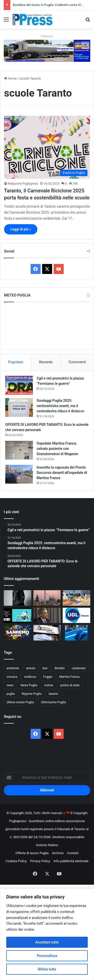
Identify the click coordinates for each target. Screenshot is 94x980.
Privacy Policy (40, 861)
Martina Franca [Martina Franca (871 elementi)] (70, 677)
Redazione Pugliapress (23, 184)
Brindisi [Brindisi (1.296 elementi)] (60, 668)
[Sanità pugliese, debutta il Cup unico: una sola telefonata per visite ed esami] (47, 615)
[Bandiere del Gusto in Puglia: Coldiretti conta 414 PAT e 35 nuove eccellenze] (76, 598)
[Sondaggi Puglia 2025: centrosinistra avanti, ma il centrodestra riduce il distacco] (19, 407)
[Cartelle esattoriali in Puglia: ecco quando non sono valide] (47, 633)
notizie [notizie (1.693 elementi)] (49, 685)
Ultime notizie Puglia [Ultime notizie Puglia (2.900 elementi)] (20, 702)
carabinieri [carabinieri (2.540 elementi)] (79, 668)
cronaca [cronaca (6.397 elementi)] (12, 677)
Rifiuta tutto (47, 969)
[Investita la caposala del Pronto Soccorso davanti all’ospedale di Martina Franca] (19, 474)
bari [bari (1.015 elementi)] (45, 668)
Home (10, 78)
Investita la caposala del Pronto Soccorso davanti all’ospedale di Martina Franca (62, 473)
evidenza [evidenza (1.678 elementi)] (30, 677)
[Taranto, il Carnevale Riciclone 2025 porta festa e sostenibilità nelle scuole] (47, 147)
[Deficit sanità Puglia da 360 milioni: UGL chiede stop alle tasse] (76, 615)
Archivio (58, 853)
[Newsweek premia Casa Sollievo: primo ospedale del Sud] (18, 615)
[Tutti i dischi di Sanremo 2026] (18, 598)
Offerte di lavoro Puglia (32, 853)
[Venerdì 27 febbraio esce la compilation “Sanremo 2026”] (18, 633)
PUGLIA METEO (47, 326)
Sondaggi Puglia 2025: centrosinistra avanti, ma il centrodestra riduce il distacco (60, 406)
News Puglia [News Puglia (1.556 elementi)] (29, 685)
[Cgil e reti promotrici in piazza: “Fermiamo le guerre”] (19, 385)
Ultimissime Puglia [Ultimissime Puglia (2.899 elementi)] (53, 702)
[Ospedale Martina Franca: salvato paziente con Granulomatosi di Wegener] (19, 450)
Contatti (73, 853)
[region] (47, 934)
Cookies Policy (16, 861)
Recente (46, 362)
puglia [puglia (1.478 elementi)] (11, 694)
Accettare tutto (47, 942)
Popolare (16, 362)
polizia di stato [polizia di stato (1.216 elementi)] (70, 685)
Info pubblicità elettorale (71, 861)
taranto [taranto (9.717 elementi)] (53, 694)
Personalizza (47, 956)
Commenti (77, 362)
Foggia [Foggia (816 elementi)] (48, 677)
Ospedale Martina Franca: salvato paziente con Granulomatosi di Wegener (57, 449)
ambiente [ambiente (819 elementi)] (13, 668)
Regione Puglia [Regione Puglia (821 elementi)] (32, 694)
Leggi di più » (21, 229)
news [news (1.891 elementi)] (10, 685)
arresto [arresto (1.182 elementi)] (31, 668)
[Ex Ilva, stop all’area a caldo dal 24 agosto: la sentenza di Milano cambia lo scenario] (47, 598)
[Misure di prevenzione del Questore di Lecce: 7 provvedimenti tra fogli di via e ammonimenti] (76, 633)
